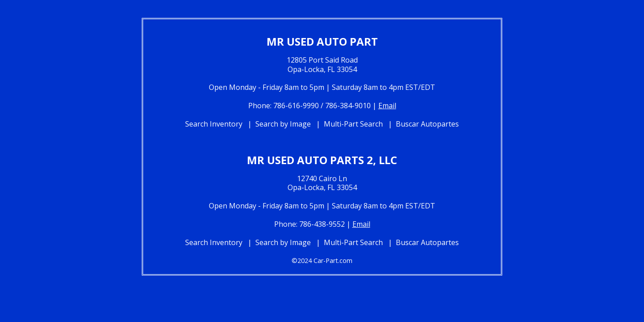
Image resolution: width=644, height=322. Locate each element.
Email (387, 106)
